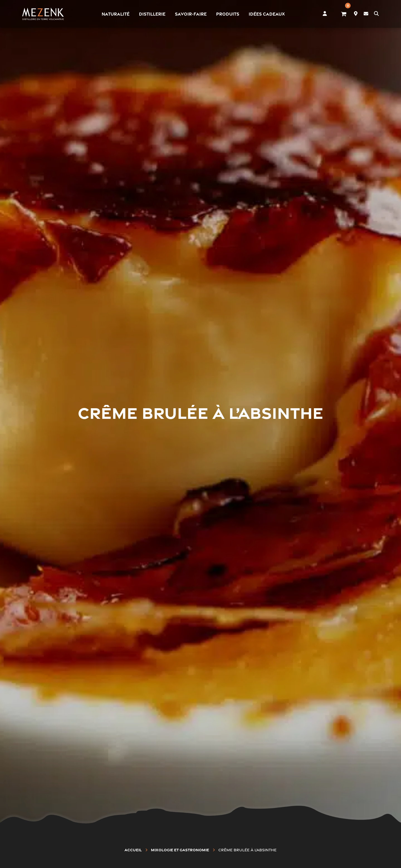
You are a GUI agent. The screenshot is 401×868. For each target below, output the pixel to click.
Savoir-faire (191, 14)
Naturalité (116, 14)
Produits (228, 14)
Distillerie (152, 14)
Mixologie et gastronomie (180, 850)
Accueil (133, 850)
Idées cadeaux (267, 14)
